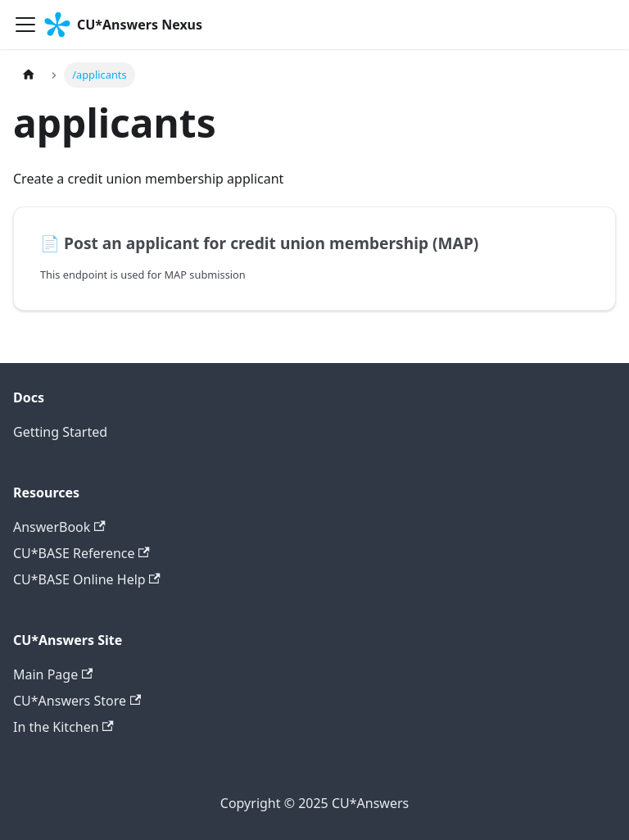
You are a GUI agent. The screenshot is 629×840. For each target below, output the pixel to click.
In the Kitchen (63, 727)
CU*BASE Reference (81, 553)
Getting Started (60, 432)
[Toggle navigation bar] (25, 25)
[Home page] (29, 75)
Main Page (53, 674)
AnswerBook (59, 527)
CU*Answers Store (77, 701)
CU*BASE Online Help (87, 579)
